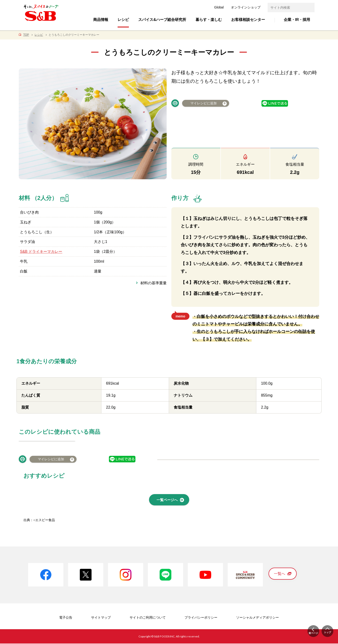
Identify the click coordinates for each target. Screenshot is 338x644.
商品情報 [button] (101, 20)
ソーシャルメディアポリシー (257, 618)
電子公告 (66, 618)
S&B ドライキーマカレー (41, 252)
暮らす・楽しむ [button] (209, 20)
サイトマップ (101, 618)
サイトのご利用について (148, 618)
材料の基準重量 (154, 283)
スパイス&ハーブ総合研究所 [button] (162, 20)
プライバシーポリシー (201, 618)
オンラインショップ (246, 7)
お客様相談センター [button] (248, 20)
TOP (26, 35)
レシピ (39, 35)
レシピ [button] (123, 20)
